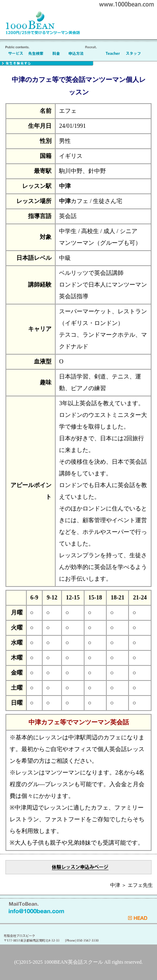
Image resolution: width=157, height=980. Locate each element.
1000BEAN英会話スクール (73, 962)
